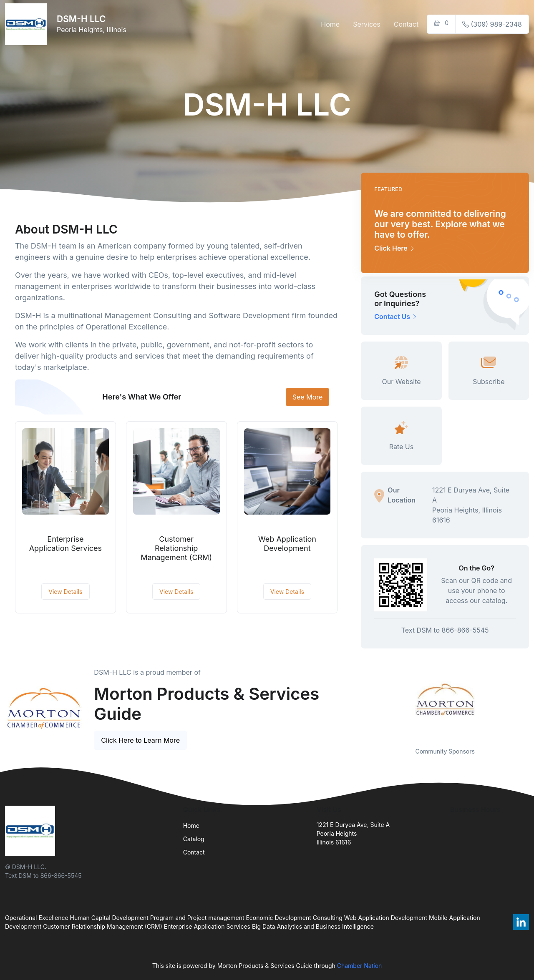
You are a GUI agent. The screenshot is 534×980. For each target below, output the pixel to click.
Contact (406, 24)
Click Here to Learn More (140, 740)
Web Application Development (287, 544)
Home (330, 24)
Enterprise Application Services (65, 544)
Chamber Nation (360, 966)
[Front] (28, 24)
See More (308, 397)
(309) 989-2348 (492, 24)
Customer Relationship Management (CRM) (176, 548)
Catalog (194, 839)
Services (367, 24)
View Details (65, 592)
